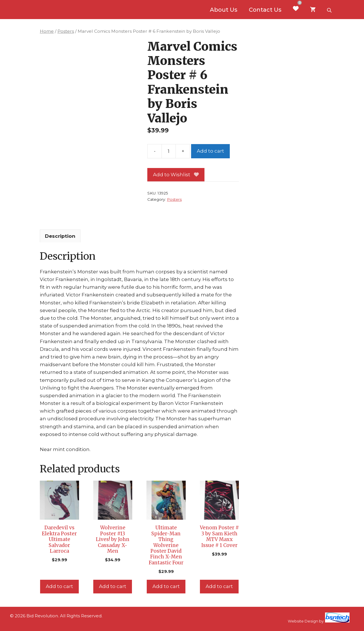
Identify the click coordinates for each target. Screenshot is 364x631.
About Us (224, 10)
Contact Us (265, 10)
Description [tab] (60, 236)
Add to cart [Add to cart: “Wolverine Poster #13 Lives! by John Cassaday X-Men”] (113, 586)
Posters (66, 31)
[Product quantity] (169, 151)
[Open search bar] (330, 10)
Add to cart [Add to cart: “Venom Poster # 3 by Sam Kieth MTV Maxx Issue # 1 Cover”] (219, 586)
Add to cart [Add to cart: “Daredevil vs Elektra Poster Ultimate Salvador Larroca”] (59, 586)
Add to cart (210, 151)
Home (47, 31)
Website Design (303, 621)
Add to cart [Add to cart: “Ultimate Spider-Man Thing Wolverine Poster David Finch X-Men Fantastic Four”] (166, 586)
